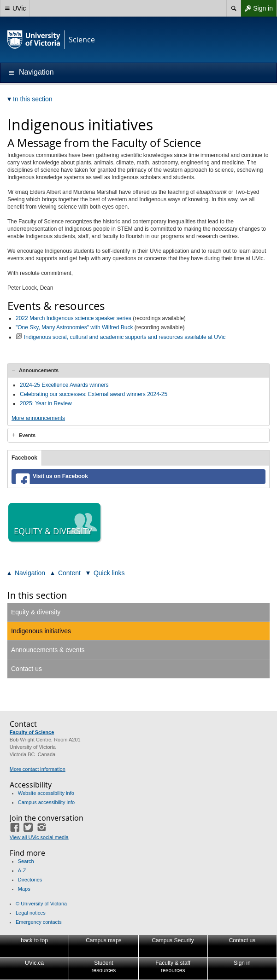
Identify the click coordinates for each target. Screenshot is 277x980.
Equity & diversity (36, 612)
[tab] (138, 370)
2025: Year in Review (46, 403)
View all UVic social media (39, 837)
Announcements (39, 370)
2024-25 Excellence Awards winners (64, 385)
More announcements (38, 418)
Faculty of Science (32, 732)
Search (26, 861)
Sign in (257, 8)
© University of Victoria (41, 904)
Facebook (24, 458)
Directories (30, 880)
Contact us (27, 669)
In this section (37, 595)
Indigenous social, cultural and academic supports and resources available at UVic (125, 337)
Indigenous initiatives (41, 631)
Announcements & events (48, 650)
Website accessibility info (46, 793)
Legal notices (31, 913)
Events (27, 435)
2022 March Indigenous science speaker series (74, 318)
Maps (24, 889)
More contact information (38, 769)
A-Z (22, 870)
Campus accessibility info (47, 802)
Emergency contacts (39, 922)
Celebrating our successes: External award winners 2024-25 (94, 394)
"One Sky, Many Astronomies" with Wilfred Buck (74, 327)
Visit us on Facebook (60, 476)
